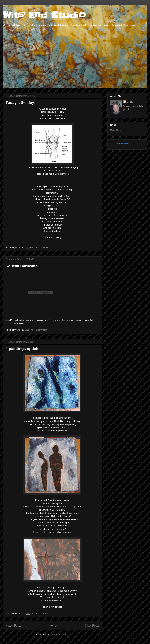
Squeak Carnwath (22, 266)
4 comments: (42, 247)
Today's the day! (20, 103)
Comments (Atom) (59, 635)
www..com (123, 144)
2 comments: (43, 613)
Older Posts (92, 626)
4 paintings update (22, 349)
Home (53, 626)
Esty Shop (116, 130)
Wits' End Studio (44, 15)
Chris (130, 102)
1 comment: (42, 330)
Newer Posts (13, 626)
